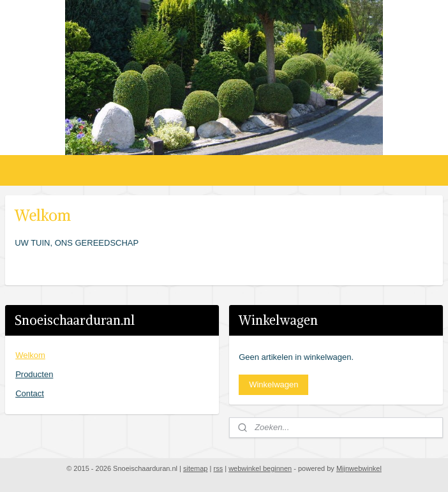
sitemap (196, 468)
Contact (30, 393)
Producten (34, 374)
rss (218, 468)
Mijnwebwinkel (359, 468)
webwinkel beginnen (260, 468)
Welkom (30, 355)
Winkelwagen (273, 384)
